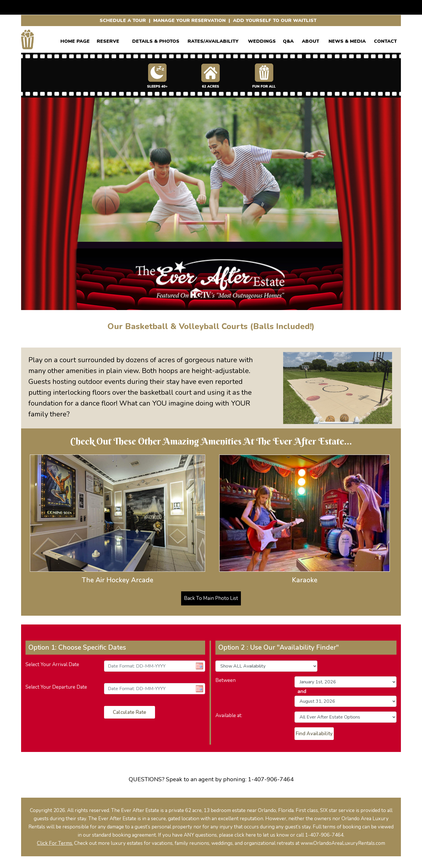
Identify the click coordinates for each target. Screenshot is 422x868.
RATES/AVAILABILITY (213, 40)
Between (226, 680)
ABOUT (310, 40)
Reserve (108, 40)
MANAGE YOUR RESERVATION (189, 21)
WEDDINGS (262, 40)
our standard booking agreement (119, 835)
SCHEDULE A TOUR (123, 21)
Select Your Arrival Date (52, 664)
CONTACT (385, 40)
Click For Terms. (55, 843)
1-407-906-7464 (271, 779)
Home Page (75, 40)
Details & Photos (156, 40)
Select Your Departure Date (56, 687)
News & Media (347, 40)
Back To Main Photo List (211, 598)
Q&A (288, 40)
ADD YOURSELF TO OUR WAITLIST (275, 21)
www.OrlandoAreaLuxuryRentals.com (343, 843)
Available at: (229, 715)
